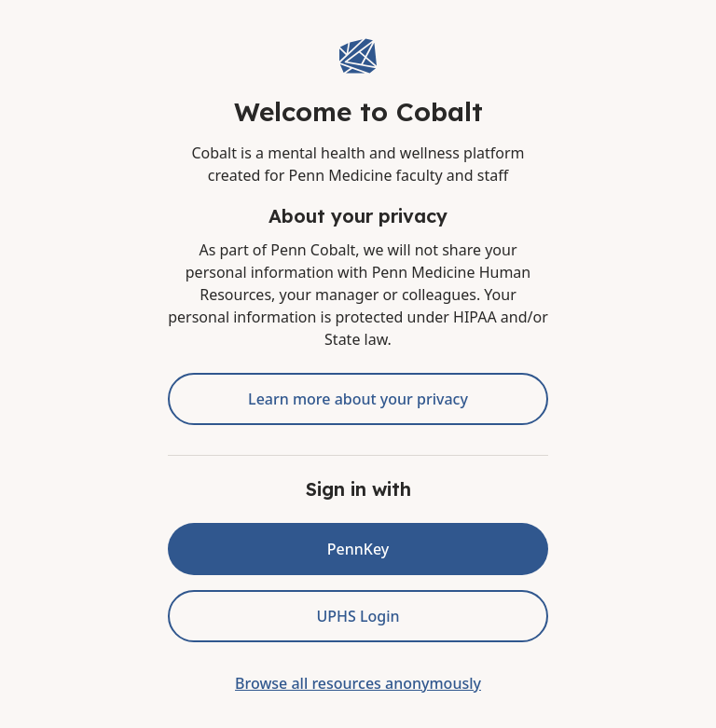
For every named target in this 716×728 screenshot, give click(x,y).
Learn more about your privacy (358, 399)
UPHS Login (358, 616)
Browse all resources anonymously (358, 683)
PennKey (358, 549)
